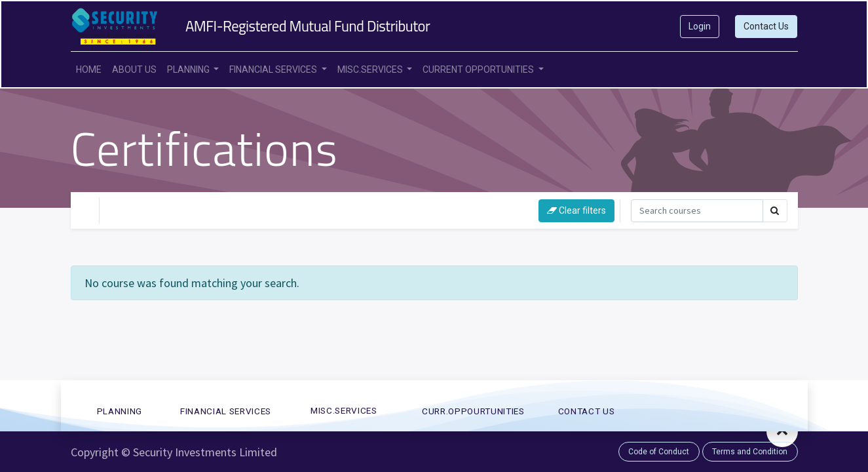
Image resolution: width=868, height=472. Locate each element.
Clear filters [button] (576, 210)
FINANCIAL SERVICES (226, 411)
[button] (782, 431)
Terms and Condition (750, 452)
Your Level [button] (139, 210)
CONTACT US (587, 411)
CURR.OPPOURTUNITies (473, 411)
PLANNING (120, 411)
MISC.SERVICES (344, 410)
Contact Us (766, 26)
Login (700, 26)
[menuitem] (89, 70)
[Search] (697, 211)
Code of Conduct (659, 452)
